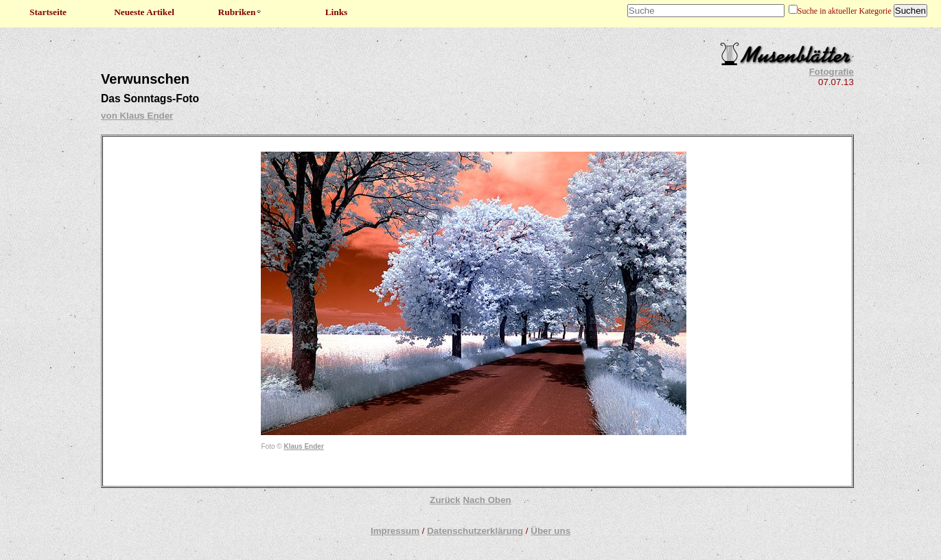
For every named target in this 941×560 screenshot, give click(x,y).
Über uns (550, 531)
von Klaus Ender (137, 116)
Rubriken (241, 12)
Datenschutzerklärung (475, 531)
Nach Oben (487, 500)
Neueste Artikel (144, 12)
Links (337, 12)
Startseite (48, 12)
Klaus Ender (303, 446)
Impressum (395, 531)
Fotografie (832, 72)
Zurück (445, 500)
